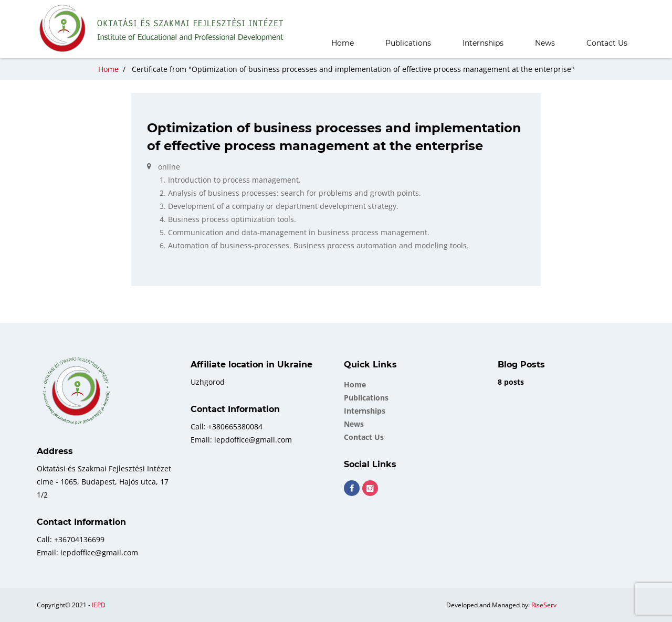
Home (343, 43)
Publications (408, 43)
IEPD (99, 605)
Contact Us (607, 43)
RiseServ (544, 605)
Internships (483, 43)
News (545, 43)
